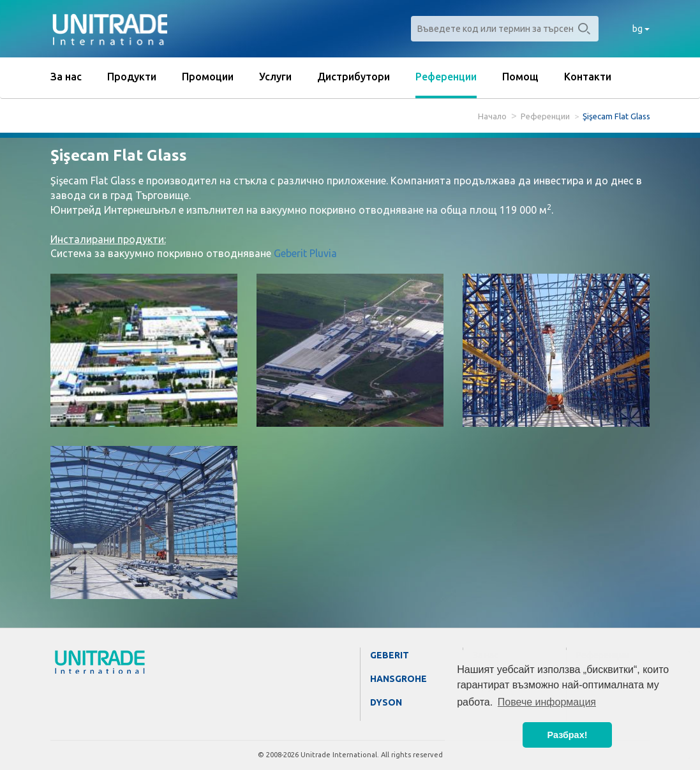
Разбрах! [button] (568, 735)
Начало (492, 116)
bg (641, 29)
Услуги (275, 77)
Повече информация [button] (547, 702)
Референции (446, 77)
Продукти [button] (132, 77)
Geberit (390, 655)
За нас (66, 77)
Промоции (208, 77)
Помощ (520, 77)
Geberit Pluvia (305, 253)
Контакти (588, 77)
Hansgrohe (398, 679)
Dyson (386, 702)
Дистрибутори (354, 77)
